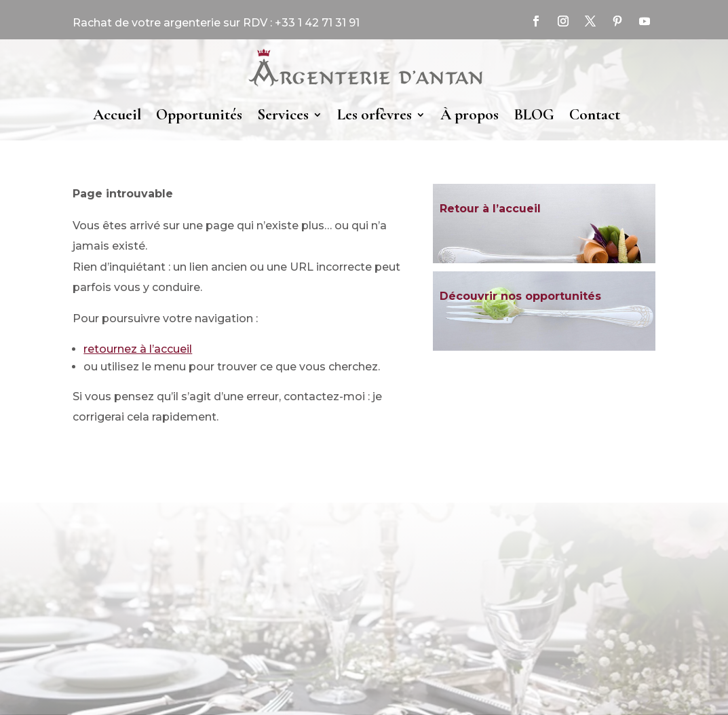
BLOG (534, 115)
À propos (470, 115)
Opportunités (199, 115)
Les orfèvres (375, 115)
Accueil (117, 115)
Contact (595, 115)
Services (283, 115)
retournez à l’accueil (138, 349)
